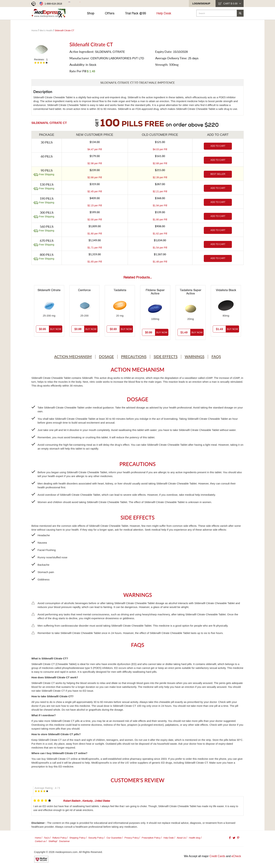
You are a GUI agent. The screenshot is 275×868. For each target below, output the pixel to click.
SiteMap (53, 841)
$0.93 (113, 329)
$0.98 (78, 329)
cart (232, 4)
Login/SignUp (201, 4)
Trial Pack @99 (137, 13)
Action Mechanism (73, 356)
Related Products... (138, 277)
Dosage (106, 356)
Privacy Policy (132, 838)
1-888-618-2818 (53, 4)
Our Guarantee (114, 838)
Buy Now (56, 329)
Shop (92, 13)
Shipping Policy (77, 838)
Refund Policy (59, 838)
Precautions (134, 356)
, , (86, 801)
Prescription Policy (151, 838)
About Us (181, 838)
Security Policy (96, 838)
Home (38, 838)
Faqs (216, 356)
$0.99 (149, 332)
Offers (111, 13)
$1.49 (184, 332)
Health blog (195, 838)
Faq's (47, 838)
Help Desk (166, 13)
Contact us (40, 841)
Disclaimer (64, 841)
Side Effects (166, 356)
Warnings (194, 356)
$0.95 (42, 329)
